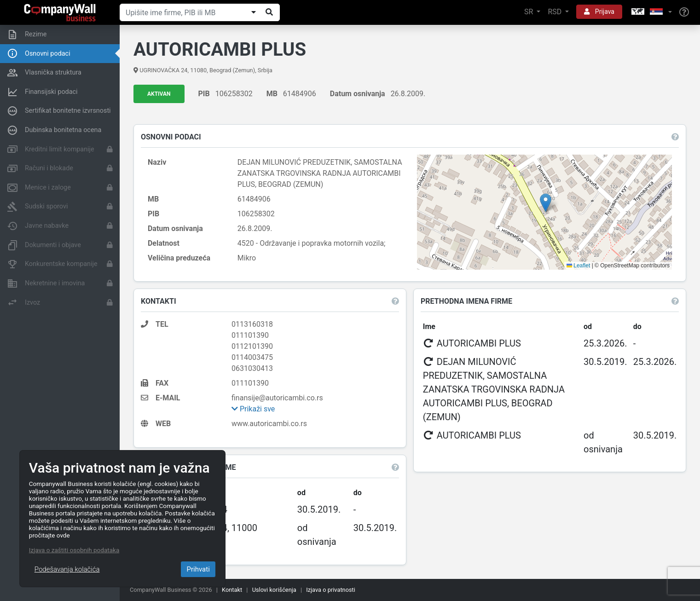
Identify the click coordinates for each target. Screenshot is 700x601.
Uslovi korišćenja (274, 590)
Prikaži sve (253, 409)
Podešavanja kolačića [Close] (67, 569)
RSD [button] (555, 12)
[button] (651, 12)
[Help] (684, 12)
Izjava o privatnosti (331, 590)
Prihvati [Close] (198, 569)
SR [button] (529, 12)
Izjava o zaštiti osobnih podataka (74, 550)
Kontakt (232, 590)
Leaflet (578, 266)
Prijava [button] (599, 12)
